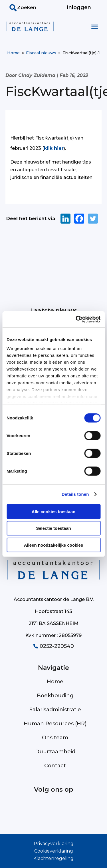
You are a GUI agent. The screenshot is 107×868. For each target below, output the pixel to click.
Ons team (55, 738)
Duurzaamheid (55, 752)
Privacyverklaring (54, 844)
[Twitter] (93, 219)
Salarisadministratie (55, 710)
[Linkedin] (65, 219)
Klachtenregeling (53, 858)
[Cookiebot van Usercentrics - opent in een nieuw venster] (76, 319)
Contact (55, 766)
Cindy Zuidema (37, 75)
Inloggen (79, 7)
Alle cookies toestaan (53, 511)
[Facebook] (79, 219)
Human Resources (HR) (55, 724)
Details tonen (75, 494)
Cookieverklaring (54, 851)
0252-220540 (54, 646)
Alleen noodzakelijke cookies (54, 545)
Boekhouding (55, 696)
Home (55, 682)
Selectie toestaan (53, 528)
